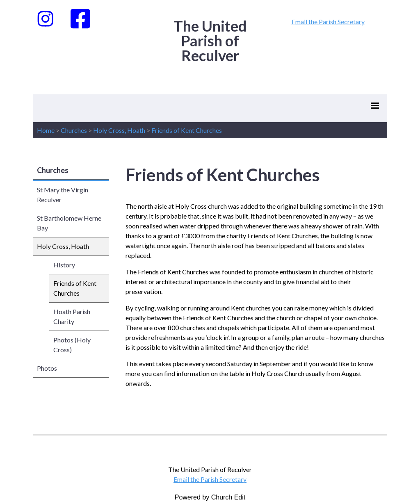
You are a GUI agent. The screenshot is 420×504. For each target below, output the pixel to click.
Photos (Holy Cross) (72, 345)
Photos (47, 368)
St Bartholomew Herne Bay (69, 223)
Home (46, 130)
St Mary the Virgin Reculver (63, 195)
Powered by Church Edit (210, 497)
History (64, 265)
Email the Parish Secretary (328, 22)
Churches (74, 130)
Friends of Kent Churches (187, 130)
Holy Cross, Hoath (119, 130)
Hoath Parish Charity (72, 316)
